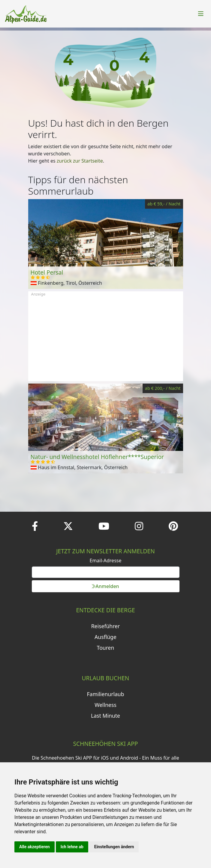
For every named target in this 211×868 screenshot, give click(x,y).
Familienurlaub (105, 694)
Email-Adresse (106, 561)
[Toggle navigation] (201, 14)
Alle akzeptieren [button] (35, 847)
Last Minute (105, 716)
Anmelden (105, 586)
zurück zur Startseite (80, 161)
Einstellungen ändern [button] (114, 847)
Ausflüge (105, 637)
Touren (106, 648)
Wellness (105, 705)
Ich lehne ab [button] (72, 847)
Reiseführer (106, 626)
